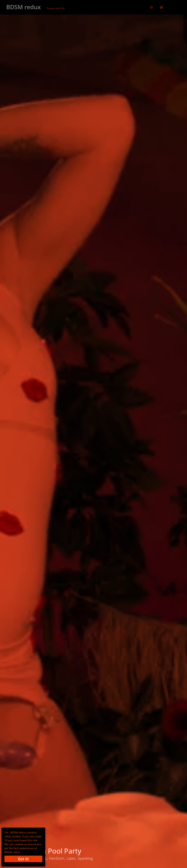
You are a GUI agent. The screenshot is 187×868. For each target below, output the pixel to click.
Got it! (23, 859)
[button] (151, 7)
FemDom (57, 858)
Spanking (85, 858)
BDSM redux (24, 7)
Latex (71, 858)
